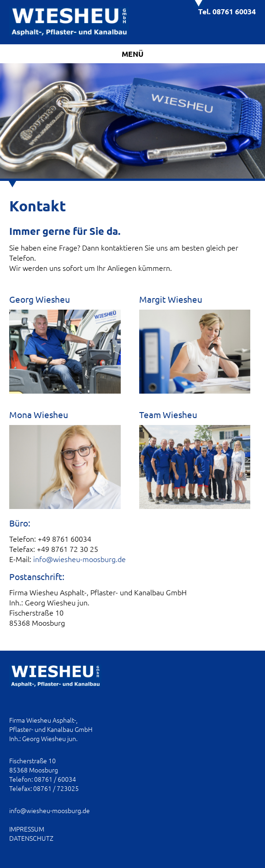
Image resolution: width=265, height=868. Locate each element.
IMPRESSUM (27, 829)
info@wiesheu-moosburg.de (79, 559)
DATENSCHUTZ (31, 838)
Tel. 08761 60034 (227, 11)
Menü (132, 54)
